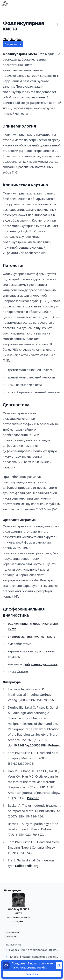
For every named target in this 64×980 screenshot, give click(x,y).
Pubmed (54, 745)
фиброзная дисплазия (40, 664)
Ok (59, 965)
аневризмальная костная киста (32, 636)
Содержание (13, 44)
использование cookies (31, 967)
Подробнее (32, 974)
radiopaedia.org (27, 866)
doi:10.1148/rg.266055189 (27, 745)
